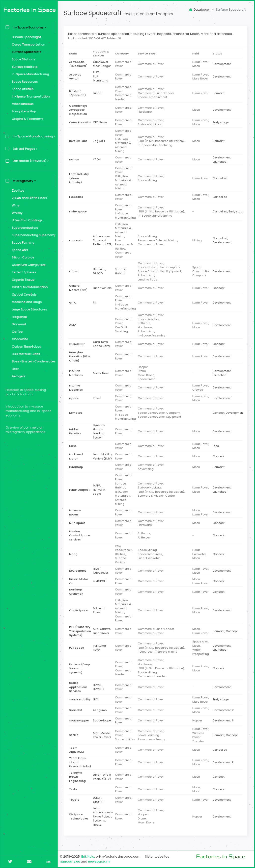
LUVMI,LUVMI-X (100, 687)
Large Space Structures (28, 309)
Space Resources (24, 82)
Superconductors (24, 228)
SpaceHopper (104, 720)
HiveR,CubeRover (102, 571)
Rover (98, 398)
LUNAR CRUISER (100, 800)
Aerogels (17, 376)
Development (223, 64)
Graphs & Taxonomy (26, 119)
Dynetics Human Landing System (100, 431)
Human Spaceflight (25, 37)
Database (199, 10)
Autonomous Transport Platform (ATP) (104, 240)
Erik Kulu (89, 856)
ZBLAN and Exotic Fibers (28, 198)
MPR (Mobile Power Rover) (103, 735)
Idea (217, 446)
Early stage (222, 122)
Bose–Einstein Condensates (32, 361)
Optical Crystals (23, 294)
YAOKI (99, 159)
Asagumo (101, 710)
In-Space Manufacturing (29, 74)
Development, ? (224, 710)
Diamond (18, 324)
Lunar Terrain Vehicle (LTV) (103, 777)
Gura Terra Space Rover (103, 344)
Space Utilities (22, 89)
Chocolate (19, 339)
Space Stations (22, 59)
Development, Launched (223, 160)
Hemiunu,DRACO (101, 271)
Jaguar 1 (100, 141)
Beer (14, 369)
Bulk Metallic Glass (25, 354)
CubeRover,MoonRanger (103, 64)
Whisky (16, 213)
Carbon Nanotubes (25, 346)
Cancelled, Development (223, 240)
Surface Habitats (24, 67)
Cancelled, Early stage (230, 211)
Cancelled (221, 178)
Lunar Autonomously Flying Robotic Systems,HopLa (104, 817)
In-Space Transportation (30, 96)
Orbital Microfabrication (29, 287)
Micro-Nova (103, 373)
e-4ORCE (101, 581)
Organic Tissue (22, 280)
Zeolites (17, 191)
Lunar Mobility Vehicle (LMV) (104, 456)
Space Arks (19, 250)
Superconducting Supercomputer (32, 235)
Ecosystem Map (23, 111)
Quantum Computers (28, 265)
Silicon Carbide (22, 257)
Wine (14, 205)
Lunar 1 (99, 93)
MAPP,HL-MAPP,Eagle (101, 490)
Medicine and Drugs (26, 302)
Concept (220, 288)
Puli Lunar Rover (101, 648)
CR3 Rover (101, 122)
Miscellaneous (22, 104)
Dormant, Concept (226, 631)
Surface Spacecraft (25, 52)
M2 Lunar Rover (101, 610)
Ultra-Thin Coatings (26, 220)
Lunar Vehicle (104, 288)
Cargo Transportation (27, 44)
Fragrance (18, 317)
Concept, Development (229, 413)
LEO (97, 699)
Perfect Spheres (23, 272)
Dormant (220, 93)
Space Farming (22, 243)
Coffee (16, 332)
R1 (96, 303)
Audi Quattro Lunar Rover (103, 631)
